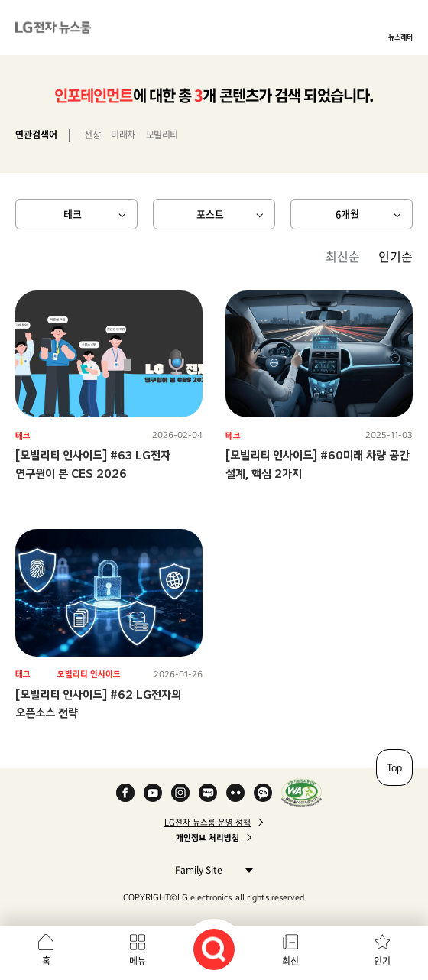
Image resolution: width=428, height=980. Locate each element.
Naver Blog (208, 793)
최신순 (343, 256)
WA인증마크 (302, 793)
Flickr (235, 793)
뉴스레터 (400, 37)
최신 (290, 961)
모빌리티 (162, 135)
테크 (73, 214)
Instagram (180, 793)
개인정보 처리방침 (208, 838)
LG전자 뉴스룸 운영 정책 (208, 823)
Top (394, 767)
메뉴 (138, 961)
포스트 (210, 214)
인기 (382, 961)
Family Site (210, 870)
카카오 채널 (263, 793)
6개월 (347, 214)
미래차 (123, 135)
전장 (92, 135)
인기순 (396, 256)
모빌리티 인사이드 (89, 674)
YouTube (153, 793)
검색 (214, 949)
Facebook (125, 793)
